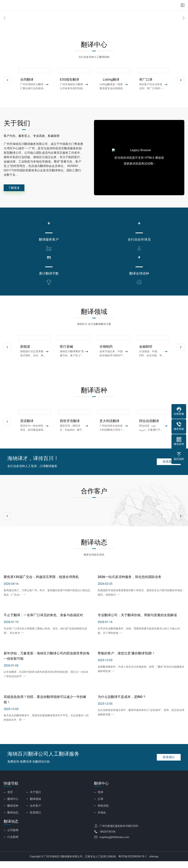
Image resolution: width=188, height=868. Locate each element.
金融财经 (146, 355)
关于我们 (35, 801)
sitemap (154, 863)
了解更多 (17, 189)
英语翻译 (27, 430)
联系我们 (166, 470)
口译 (100, 807)
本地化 (102, 820)
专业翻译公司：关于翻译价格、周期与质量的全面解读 (137, 624)
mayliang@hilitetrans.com (114, 844)
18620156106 (107, 839)
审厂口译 (146, 79)
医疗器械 (66, 355)
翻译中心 (12, 807)
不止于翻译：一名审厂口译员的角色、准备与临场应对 (43, 624)
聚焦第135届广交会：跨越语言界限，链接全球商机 (41, 586)
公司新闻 (12, 837)
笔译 (100, 801)
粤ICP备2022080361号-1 (133, 863)
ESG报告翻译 (69, 79)
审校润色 (103, 814)
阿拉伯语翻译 (149, 430)
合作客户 (35, 814)
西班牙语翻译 (70, 430)
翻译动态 (12, 820)
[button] (181, 80)
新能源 (25, 355)
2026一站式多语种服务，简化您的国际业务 (130, 586)
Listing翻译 (109, 79)
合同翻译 (27, 79)
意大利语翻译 (109, 430)
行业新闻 (12, 844)
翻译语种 (12, 814)
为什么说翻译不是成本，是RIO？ (122, 706)
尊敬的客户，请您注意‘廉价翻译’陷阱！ (126, 662)
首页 (10, 801)
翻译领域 (35, 807)
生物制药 (106, 355)
